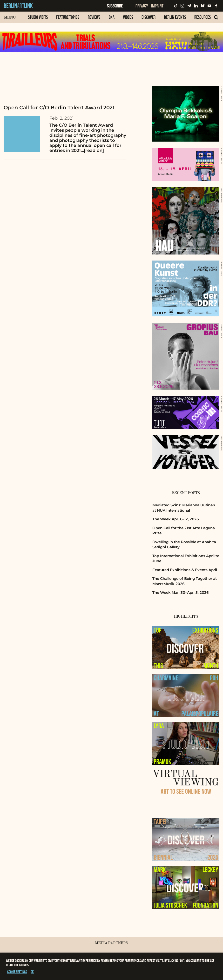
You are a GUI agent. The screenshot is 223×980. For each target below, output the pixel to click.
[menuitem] (38, 20)
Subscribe (115, 6)
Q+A (112, 17)
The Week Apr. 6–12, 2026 (176, 519)
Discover (149, 17)
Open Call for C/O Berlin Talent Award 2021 (59, 108)
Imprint (157, 6)
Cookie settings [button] (17, 972)
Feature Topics (68, 17)
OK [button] (32, 972)
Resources (203, 17)
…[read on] (92, 150)
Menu (10, 17)
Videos (128, 17)
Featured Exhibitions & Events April (185, 570)
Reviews (94, 17)
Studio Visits (38, 17)
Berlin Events (175, 17)
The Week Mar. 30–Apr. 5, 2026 (180, 592)
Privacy (142, 6)
